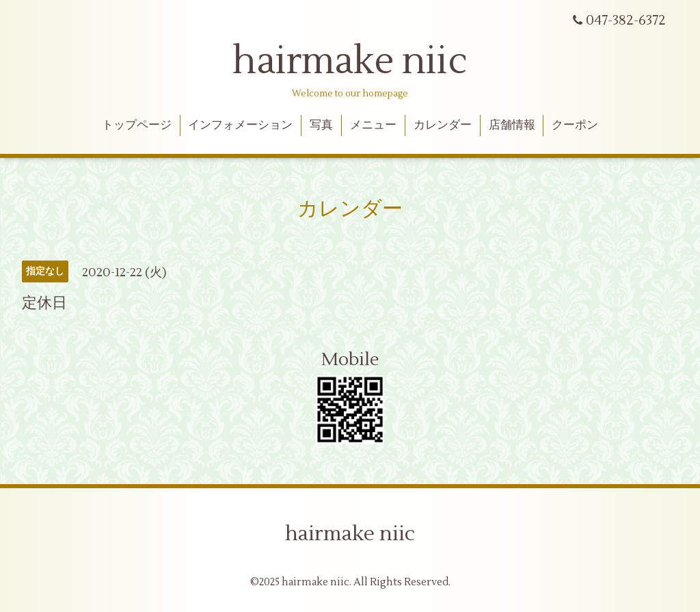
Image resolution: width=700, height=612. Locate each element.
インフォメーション (240, 125)
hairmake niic (350, 62)
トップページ (137, 125)
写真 (321, 125)
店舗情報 (512, 125)
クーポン (575, 125)
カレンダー (443, 125)
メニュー (373, 125)
